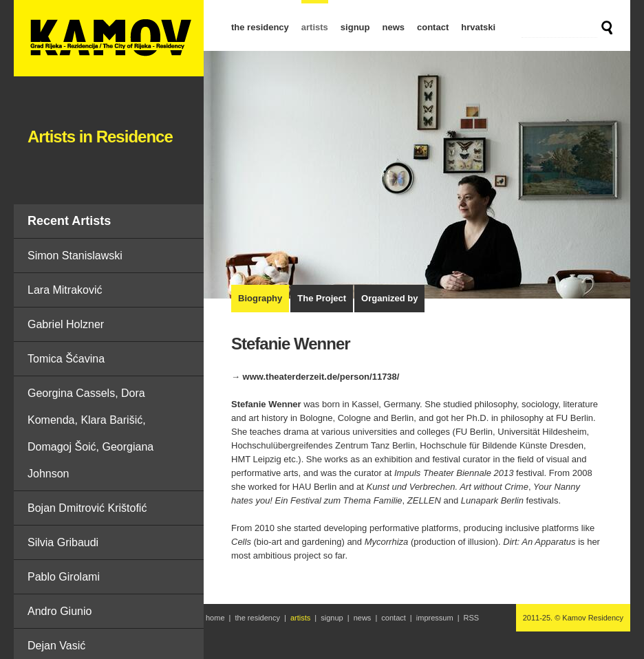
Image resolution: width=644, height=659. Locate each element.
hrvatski (478, 27)
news (393, 27)
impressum (435, 618)
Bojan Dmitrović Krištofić (87, 508)
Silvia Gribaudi (63, 542)
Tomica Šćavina (66, 359)
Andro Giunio (60, 611)
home (215, 618)
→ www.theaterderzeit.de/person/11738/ (315, 377)
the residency (260, 27)
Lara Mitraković (65, 290)
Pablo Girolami (64, 577)
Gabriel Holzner (66, 324)
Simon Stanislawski (75, 256)
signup (355, 27)
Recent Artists (69, 221)
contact (433, 27)
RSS (472, 618)
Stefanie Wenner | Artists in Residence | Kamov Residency (109, 38)
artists (315, 27)
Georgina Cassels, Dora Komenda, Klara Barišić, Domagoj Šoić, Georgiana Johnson (90, 433)
